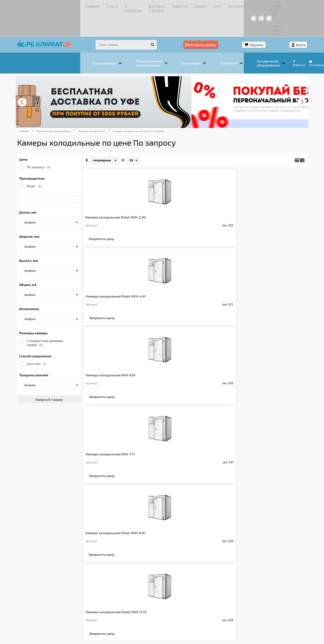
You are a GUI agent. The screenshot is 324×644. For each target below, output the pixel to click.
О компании (81, 5)
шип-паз (57, 339)
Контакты (183, 5)
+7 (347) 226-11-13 (273, 5)
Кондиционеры (52, 583)
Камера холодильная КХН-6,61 (216, 194)
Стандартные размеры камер (65, 318)
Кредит (154, 5)
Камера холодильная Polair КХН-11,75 (170, 277)
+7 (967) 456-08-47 (240, 5)
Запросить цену (122, 218)
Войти (281, 21)
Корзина (257, 21)
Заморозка (140, 583)
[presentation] (44, 77)
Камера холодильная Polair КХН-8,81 (123, 277)
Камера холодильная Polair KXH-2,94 (123, 194)
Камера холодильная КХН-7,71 (261, 194)
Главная (46, 5)
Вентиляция (85, 583)
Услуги (62, 5)
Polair (54, 161)
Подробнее (227, 615)
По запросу (59, 142)
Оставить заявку (222, 21)
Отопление (113, 583)
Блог (167, 5)
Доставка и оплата (110, 5)
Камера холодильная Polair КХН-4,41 (170, 194)
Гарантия (136, 5)
